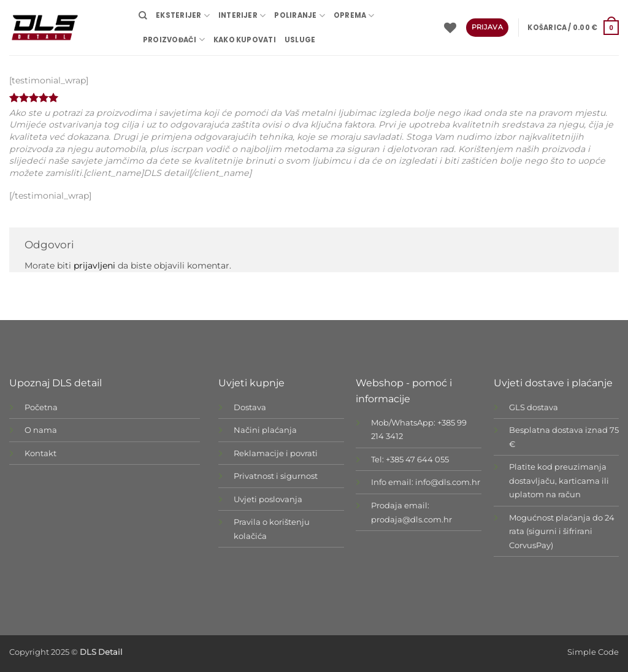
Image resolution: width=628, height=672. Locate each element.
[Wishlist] (450, 28)
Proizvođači (174, 40)
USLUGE (300, 40)
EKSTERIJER (183, 16)
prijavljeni (94, 265)
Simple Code (593, 652)
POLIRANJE (299, 16)
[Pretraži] (143, 15)
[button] (573, 28)
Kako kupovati (245, 40)
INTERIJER (242, 16)
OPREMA (354, 16)
